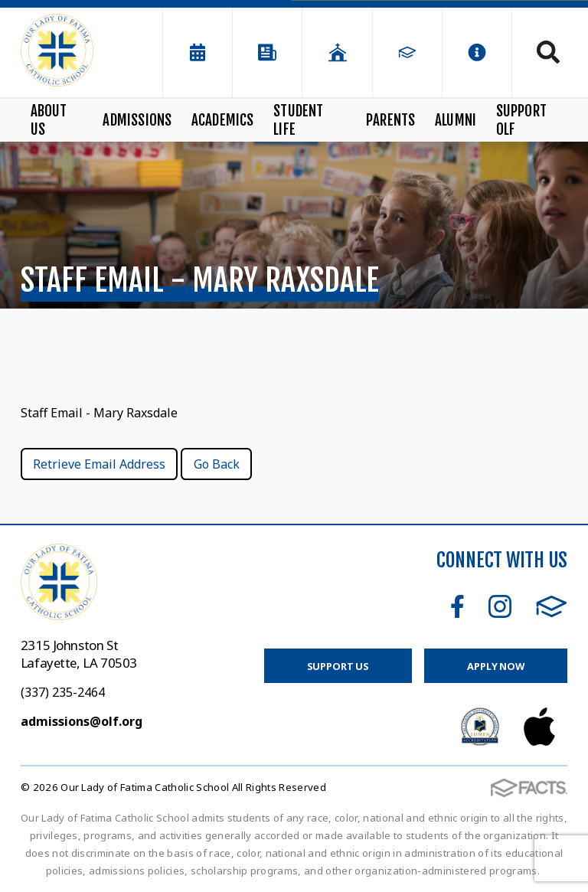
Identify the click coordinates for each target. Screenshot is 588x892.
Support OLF (521, 120)
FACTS (552, 606)
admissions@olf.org (82, 721)
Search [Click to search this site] (548, 52)
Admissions (137, 120)
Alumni (456, 120)
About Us (49, 120)
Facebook (457, 606)
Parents (390, 120)
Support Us (338, 666)
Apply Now (496, 666)
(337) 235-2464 (63, 692)
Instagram (500, 606)
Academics (223, 120)
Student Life (298, 120)
